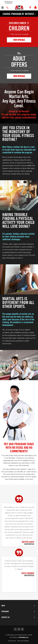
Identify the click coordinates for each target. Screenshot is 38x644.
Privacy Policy (12, 641)
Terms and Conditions (23, 641)
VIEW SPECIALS (19, 40)
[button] (19, 8)
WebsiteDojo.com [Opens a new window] (24, 637)
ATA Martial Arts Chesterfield (9, 2)
